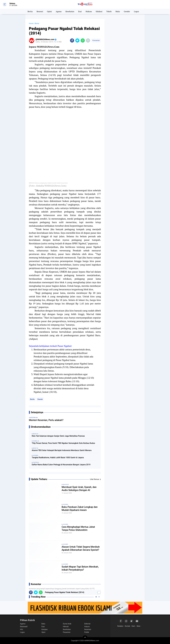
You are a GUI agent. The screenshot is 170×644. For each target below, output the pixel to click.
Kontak (127, 626)
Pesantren (67, 632)
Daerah (40, 399)
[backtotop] (85, 638)
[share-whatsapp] (83, 40)
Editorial (87, 624)
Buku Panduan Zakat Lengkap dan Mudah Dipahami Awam (80, 508)
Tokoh (109, 11)
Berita (30, 11)
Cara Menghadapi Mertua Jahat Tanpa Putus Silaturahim (78, 528)
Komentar (96, 40)
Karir (133, 626)
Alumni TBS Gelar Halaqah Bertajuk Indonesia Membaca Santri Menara (62, 450)
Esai (80, 11)
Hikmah (66, 627)
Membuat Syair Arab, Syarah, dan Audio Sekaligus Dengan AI (79, 489)
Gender (127, 11)
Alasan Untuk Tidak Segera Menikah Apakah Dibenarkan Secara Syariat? (81, 548)
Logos (136, 11)
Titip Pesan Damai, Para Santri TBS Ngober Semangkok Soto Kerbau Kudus (63, 443)
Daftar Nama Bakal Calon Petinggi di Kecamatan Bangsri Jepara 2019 (61, 465)
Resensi (40, 11)
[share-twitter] (77, 40)
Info (21, 629)
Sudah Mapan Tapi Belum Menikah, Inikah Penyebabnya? (80, 568)
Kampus (45, 629)
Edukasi (99, 11)
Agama (59, 11)
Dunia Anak (67, 624)
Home (31, 23)
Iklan (138, 626)
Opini (49, 11)
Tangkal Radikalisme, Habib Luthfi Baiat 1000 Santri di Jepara (58, 458)
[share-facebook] (72, 40)
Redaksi (120, 626)
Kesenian (88, 629)
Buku (118, 11)
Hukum (89, 11)
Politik (87, 632)
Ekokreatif (24, 627)
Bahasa (66, 485)
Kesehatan (70, 11)
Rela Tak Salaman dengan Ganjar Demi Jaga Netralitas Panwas (58, 436)
